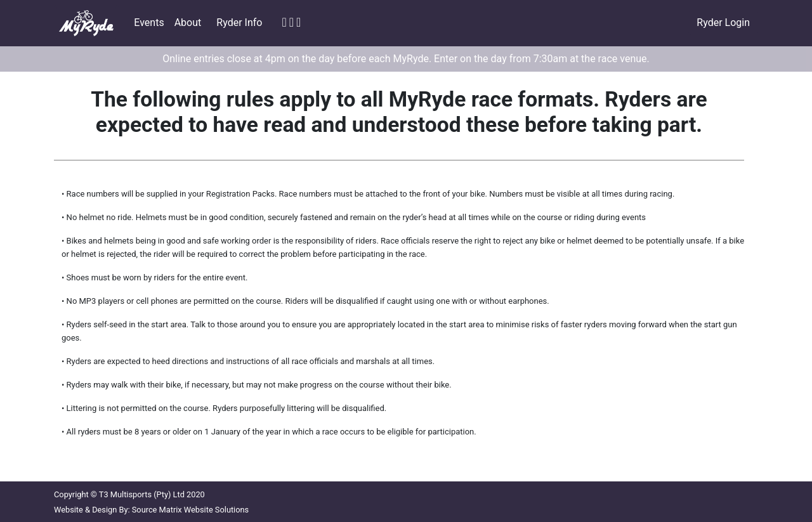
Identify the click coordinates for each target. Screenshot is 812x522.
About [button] (189, 23)
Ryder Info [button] (240, 23)
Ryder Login (723, 23)
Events (151, 22)
